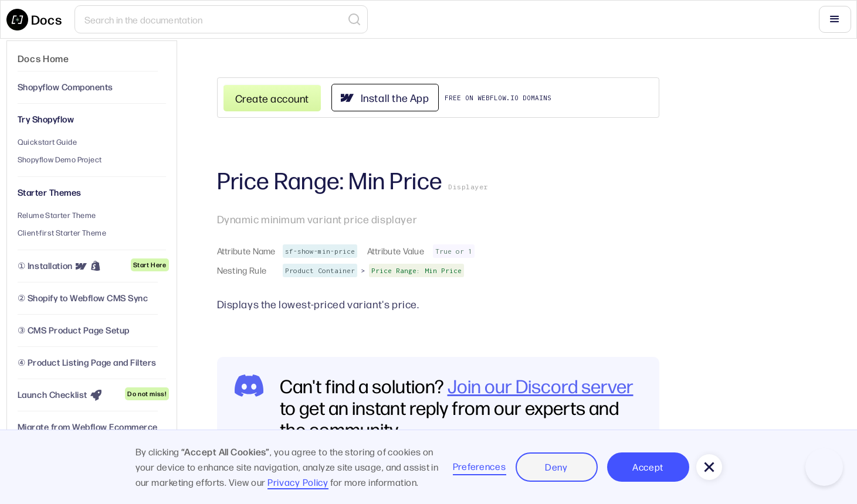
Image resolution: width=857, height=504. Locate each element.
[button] (835, 19)
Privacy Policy (298, 482)
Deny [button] (556, 467)
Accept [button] (648, 467)
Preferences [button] (480, 466)
